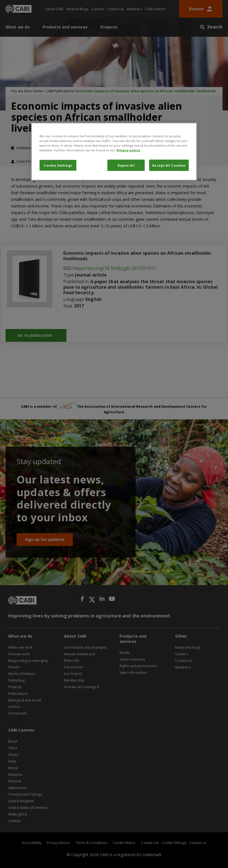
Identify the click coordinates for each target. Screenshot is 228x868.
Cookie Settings (58, 165)
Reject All (126, 165)
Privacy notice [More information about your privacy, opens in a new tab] (128, 150)
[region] (114, 152)
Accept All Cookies (169, 165)
